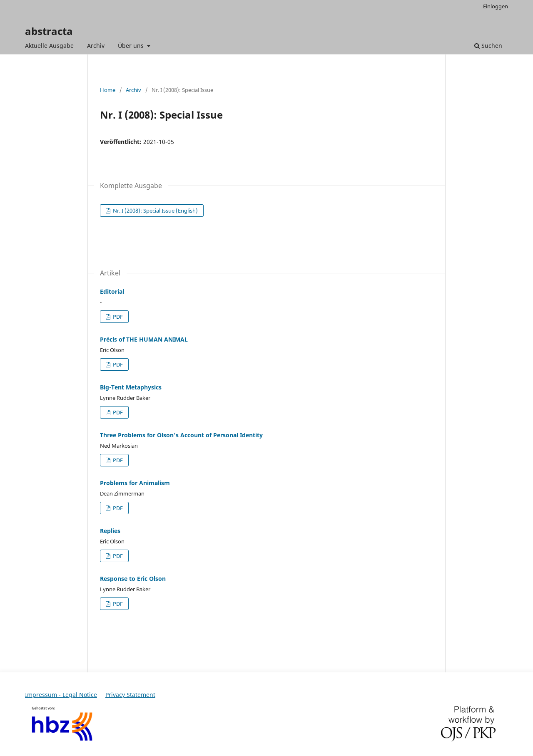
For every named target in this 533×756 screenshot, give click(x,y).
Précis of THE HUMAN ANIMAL (144, 339)
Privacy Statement (130, 695)
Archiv (96, 46)
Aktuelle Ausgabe (49, 46)
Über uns (132, 46)
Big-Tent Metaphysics (131, 387)
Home (108, 90)
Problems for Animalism (135, 483)
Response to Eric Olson (133, 579)
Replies (110, 531)
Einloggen (496, 6)
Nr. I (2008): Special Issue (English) (155, 211)
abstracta (49, 31)
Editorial (112, 291)
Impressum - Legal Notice (61, 695)
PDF (117, 317)
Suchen (488, 46)
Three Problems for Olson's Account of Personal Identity (181, 435)
